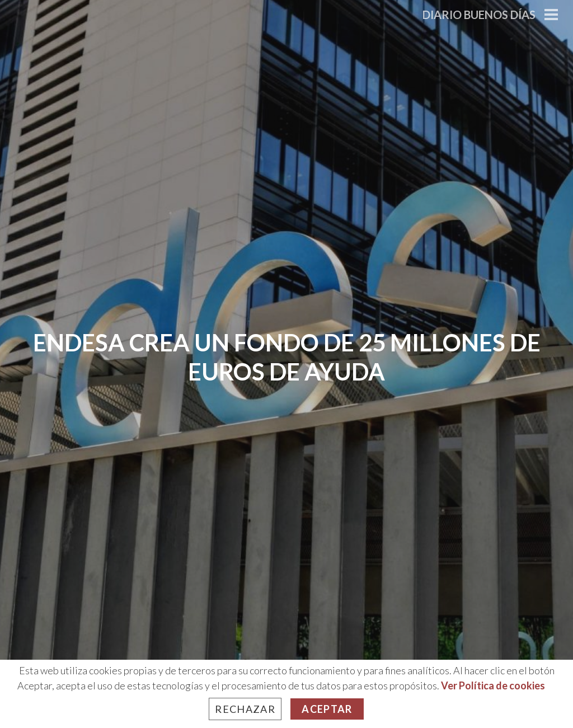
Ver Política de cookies (493, 685)
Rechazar (245, 709)
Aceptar (327, 709)
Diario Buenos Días (479, 15)
